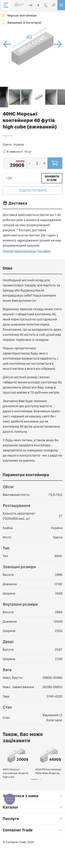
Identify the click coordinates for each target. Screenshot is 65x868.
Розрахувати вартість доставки (27, 250)
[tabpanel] (16, 763)
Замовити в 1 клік (52, 178)
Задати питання (33, 190)
